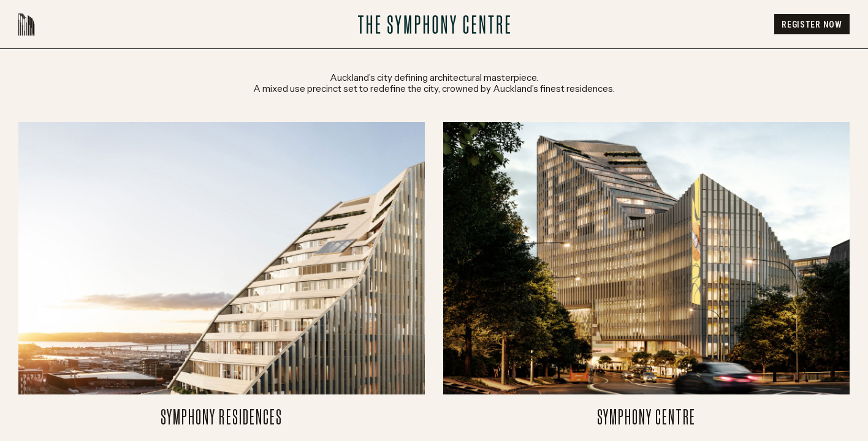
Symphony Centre (646, 275)
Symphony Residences (222, 275)
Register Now (812, 24)
